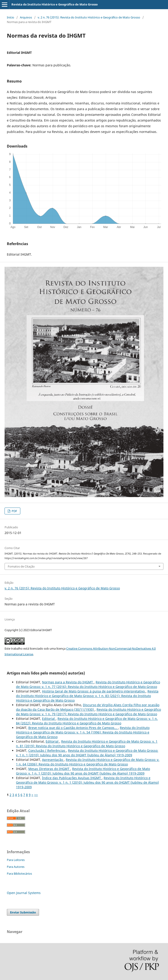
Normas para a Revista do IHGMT (68, 682)
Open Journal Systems (24, 893)
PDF (14, 511)
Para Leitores (16, 860)
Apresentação (53, 760)
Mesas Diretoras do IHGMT (49, 769)
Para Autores (16, 867)
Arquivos (26, 17)
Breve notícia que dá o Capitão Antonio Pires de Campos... (73, 728)
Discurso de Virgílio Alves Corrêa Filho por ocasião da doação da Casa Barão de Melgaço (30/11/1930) (88, 707)
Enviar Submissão (23, 912)
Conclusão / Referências (47, 751)
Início (10, 17)
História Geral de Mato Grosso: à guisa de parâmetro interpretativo (94, 691)
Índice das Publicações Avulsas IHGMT (72, 778)
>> (36, 795)
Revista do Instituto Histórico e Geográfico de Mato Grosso (55, 4)
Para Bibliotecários (19, 874)
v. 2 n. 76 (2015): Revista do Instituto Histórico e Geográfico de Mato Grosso (89, 17)
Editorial (49, 719)
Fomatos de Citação (21, 566)
